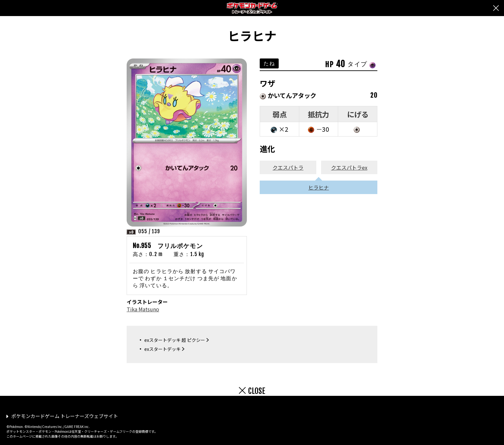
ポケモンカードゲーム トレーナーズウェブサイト (65, 416)
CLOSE (257, 391)
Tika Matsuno (143, 309)
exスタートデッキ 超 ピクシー (175, 340)
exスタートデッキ (162, 349)
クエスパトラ (288, 167)
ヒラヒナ (319, 187)
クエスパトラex (349, 167)
